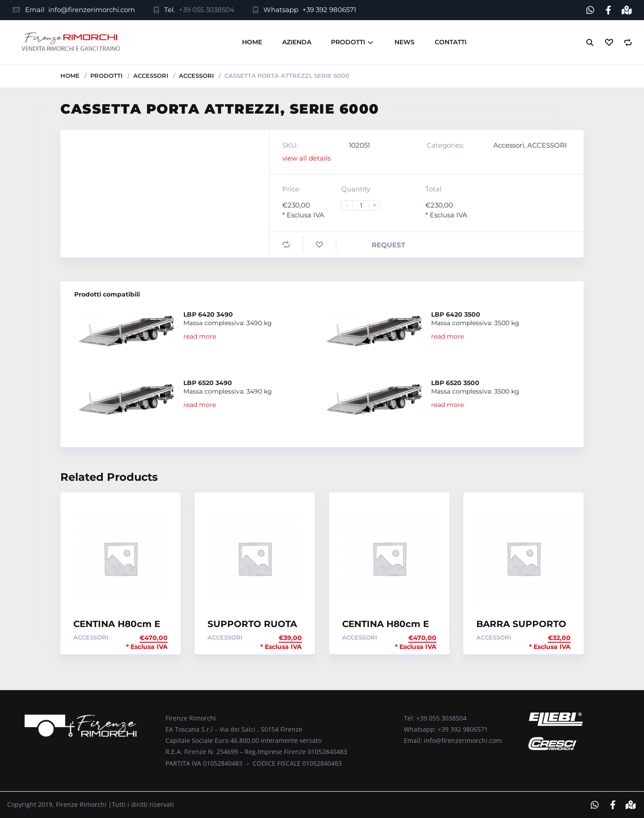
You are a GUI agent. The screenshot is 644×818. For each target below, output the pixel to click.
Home (252, 42)
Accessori (151, 76)
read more (200, 336)
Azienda (297, 42)
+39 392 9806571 (329, 10)
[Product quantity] (364, 206)
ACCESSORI (196, 76)
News (405, 42)
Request (388, 245)
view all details (306, 158)
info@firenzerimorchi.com (92, 10)
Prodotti (348, 42)
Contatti (451, 42)
